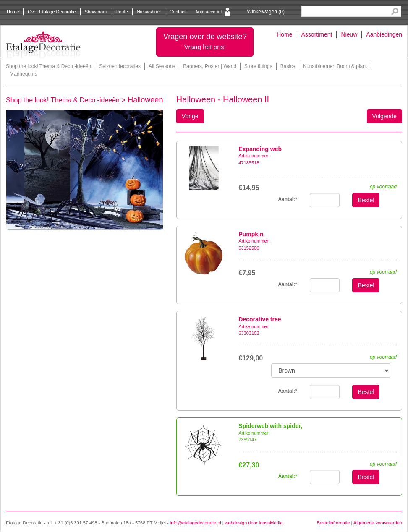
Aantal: (287, 199)
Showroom (96, 12)
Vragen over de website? (205, 41)
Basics (288, 66)
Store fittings (258, 66)
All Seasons (162, 66)
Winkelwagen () (266, 12)
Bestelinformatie (333, 523)
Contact (178, 12)
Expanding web (260, 149)
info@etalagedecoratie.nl (196, 523)
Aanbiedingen (384, 34)
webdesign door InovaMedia (254, 523)
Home (13, 12)
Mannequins (23, 74)
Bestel (366, 200)
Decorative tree (260, 319)
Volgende (384, 116)
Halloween (145, 100)
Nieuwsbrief (149, 12)
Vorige (190, 116)
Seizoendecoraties (120, 66)
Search (395, 12)
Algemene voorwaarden (378, 523)
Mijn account (209, 12)
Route (122, 12)
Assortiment (317, 34)
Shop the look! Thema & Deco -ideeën (48, 66)
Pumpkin (251, 234)
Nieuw (349, 34)
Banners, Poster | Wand (210, 66)
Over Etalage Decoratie (52, 12)
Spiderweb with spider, (270, 426)
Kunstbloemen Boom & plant (335, 66)
